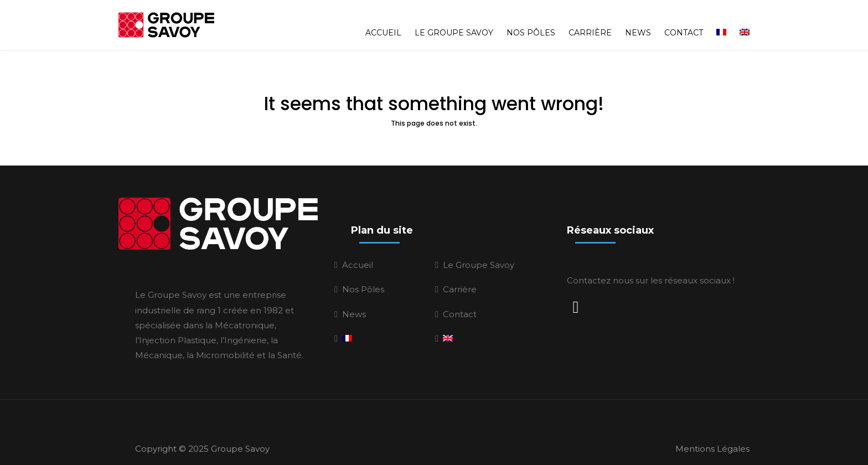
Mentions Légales (712, 443)
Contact (684, 21)
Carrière (590, 21)
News (638, 21)
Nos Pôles (531, 21)
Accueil (383, 21)
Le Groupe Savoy (454, 21)
